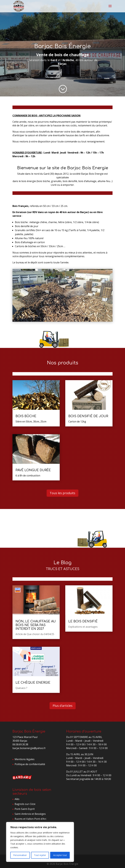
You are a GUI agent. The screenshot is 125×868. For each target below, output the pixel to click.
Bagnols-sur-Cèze (25, 804)
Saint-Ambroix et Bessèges (30, 814)
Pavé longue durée (33, 470)
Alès (17, 799)
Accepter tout (60, 855)
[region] (40, 842)
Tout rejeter (40, 855)
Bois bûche (26, 416)
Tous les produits (62, 493)
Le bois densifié (83, 621)
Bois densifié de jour (88, 416)
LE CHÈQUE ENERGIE (33, 683)
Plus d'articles (63, 706)
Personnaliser (20, 855)
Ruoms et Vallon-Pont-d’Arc (30, 819)
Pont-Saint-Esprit (25, 809)
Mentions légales (25, 759)
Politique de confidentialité (30, 764)
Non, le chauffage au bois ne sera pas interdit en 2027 (36, 625)
